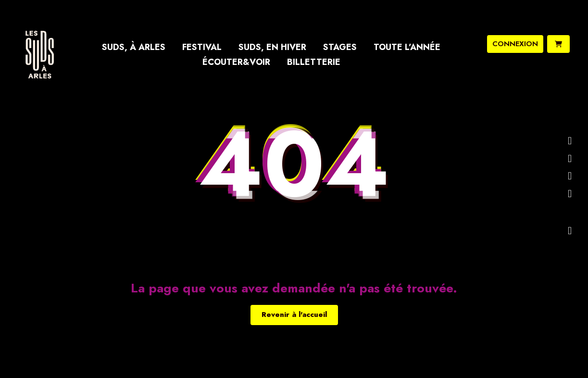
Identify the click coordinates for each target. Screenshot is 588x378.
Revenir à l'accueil (294, 315)
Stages (340, 47)
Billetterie (314, 62)
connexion (515, 44)
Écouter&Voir (236, 62)
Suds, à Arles (134, 47)
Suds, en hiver (272, 47)
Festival (202, 47)
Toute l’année (407, 47)
